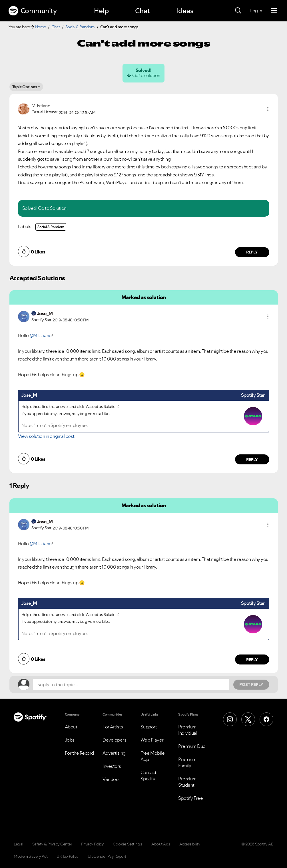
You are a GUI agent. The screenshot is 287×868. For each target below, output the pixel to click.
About (71, 727)
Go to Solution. (53, 208)
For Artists (113, 727)
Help (101, 11)
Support (149, 727)
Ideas (185, 11)
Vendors (111, 779)
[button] (268, 109)
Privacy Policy (92, 844)
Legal (18, 844)
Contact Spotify (148, 776)
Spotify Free (190, 798)
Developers (114, 740)
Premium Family (187, 762)
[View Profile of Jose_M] (45, 313)
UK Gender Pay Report (107, 856)
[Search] (238, 11)
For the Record (79, 753)
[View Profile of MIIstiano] (41, 106)
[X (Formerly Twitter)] (248, 719)
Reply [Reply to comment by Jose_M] (252, 460)
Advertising (114, 753)
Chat (143, 11)
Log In (256, 11)
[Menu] (274, 11)
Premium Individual (188, 730)
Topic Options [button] (25, 87)
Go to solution (146, 75)
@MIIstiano (41, 335)
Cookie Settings (128, 844)
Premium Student (187, 782)
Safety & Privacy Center (52, 844)
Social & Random (80, 27)
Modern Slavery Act (31, 856)
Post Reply (251, 684)
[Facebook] (266, 719)
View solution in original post (46, 436)
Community (33, 11)
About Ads (161, 844)
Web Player (152, 740)
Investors (112, 766)
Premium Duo (192, 746)
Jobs (70, 740)
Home (41, 27)
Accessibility (190, 844)
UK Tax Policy (68, 856)
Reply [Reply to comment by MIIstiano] (252, 252)
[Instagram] (230, 719)
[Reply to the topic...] (131, 684)
